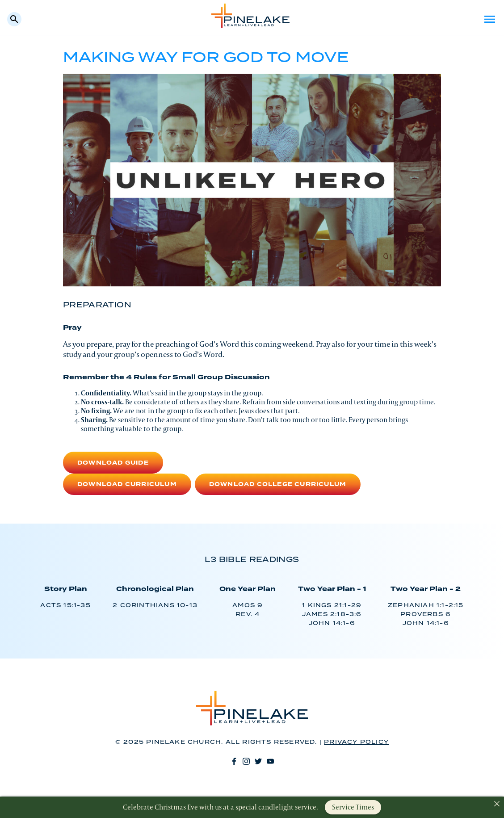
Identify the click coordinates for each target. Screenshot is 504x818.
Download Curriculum (127, 485)
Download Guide (113, 463)
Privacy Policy (356, 742)
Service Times (353, 807)
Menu (490, 19)
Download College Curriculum (278, 485)
